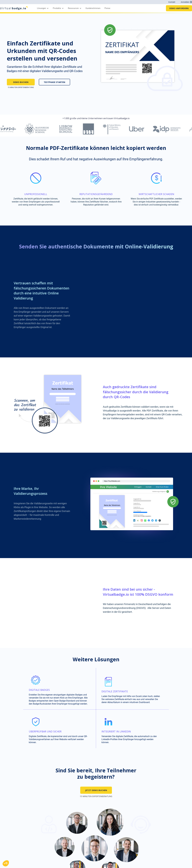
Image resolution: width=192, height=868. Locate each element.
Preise (107, 8)
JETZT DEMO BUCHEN (96, 790)
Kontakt (172, 2)
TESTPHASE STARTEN (54, 82)
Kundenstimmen (93, 8)
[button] (42, 8)
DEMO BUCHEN (21, 82)
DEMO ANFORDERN (179, 8)
